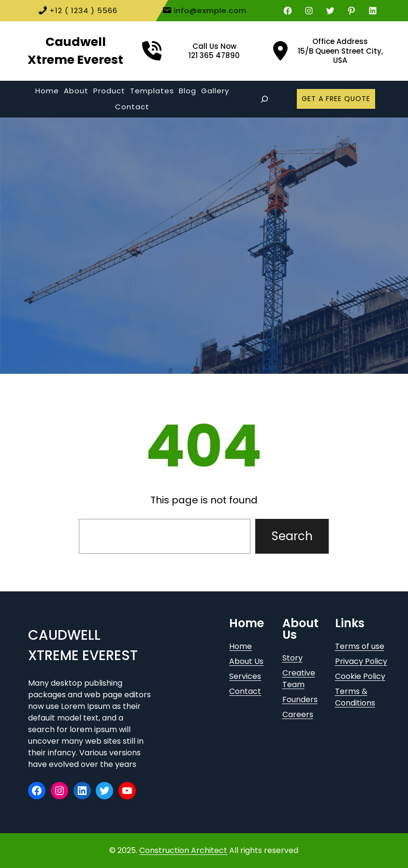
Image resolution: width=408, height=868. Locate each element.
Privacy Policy (361, 661)
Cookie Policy (360, 676)
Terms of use (360, 646)
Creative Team (299, 679)
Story (292, 658)
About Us (246, 661)
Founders (300, 699)
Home (240, 646)
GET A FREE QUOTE (336, 99)
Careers (298, 714)
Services (245, 676)
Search (292, 536)
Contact (245, 691)
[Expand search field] (264, 99)
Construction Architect (183, 850)
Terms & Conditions (355, 697)
